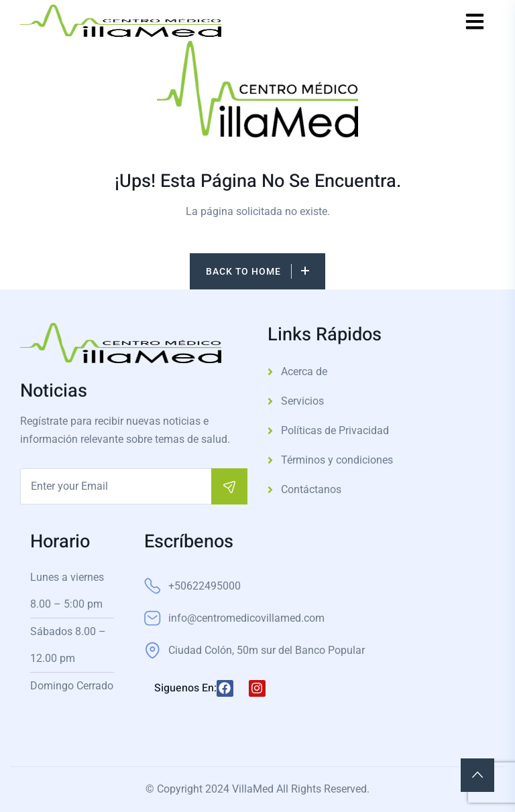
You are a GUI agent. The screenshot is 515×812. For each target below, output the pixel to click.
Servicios (302, 401)
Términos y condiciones (337, 460)
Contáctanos (311, 489)
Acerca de (304, 371)
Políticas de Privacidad (335, 430)
